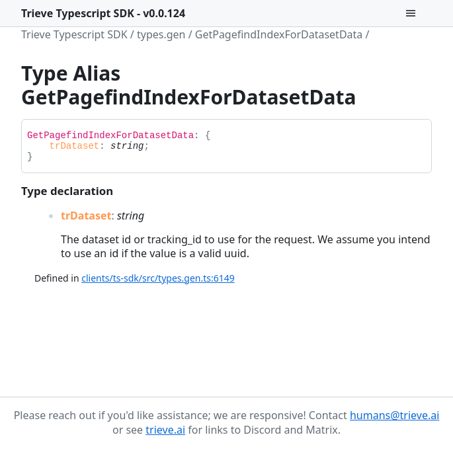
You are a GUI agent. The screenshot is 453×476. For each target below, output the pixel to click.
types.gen (161, 34)
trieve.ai (165, 430)
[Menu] (419, 13)
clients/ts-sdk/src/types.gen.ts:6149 (158, 278)
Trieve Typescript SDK (74, 34)
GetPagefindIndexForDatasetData (279, 34)
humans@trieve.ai (394, 415)
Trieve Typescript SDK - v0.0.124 (103, 13)
